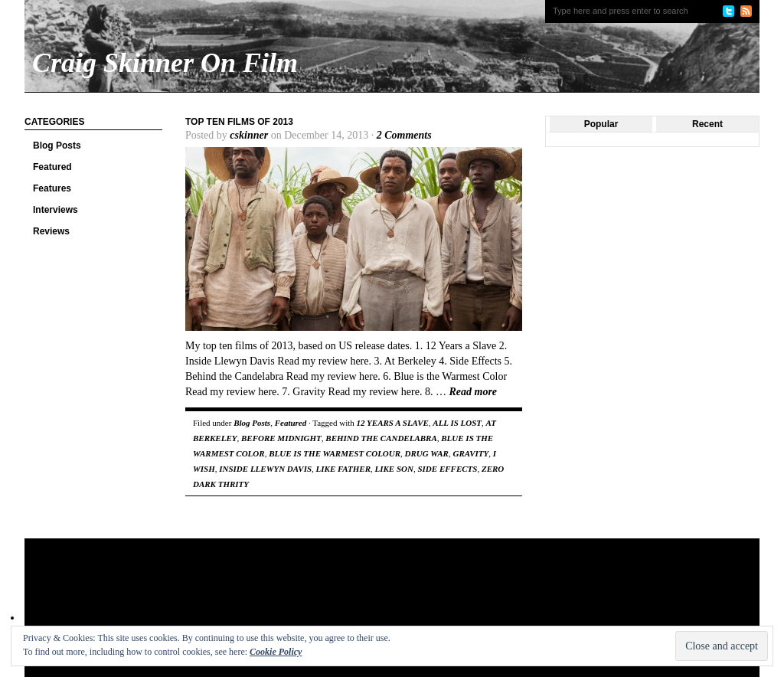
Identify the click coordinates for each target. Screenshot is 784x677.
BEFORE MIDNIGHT (281, 438)
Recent (707, 124)
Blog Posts (57, 146)
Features (52, 188)
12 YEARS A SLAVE (393, 423)
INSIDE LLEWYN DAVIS (265, 469)
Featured (52, 167)
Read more (473, 392)
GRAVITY (470, 453)
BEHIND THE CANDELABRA (381, 438)
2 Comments (404, 135)
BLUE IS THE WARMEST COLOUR (335, 453)
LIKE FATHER (343, 469)
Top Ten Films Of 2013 (239, 122)
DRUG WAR (427, 453)
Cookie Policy (276, 652)
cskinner (249, 135)
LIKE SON (394, 469)
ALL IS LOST (457, 423)
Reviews (51, 231)
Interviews (56, 210)
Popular (601, 124)
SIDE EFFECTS (447, 469)
